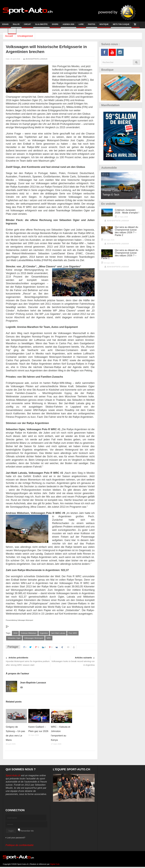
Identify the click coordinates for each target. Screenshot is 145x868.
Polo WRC (73, 633)
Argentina (44, 633)
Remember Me (27, 831)
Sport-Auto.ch (13, 776)
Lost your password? (16, 838)
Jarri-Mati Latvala (58, 633)
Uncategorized (27, 36)
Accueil (10, 36)
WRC (49, 638)
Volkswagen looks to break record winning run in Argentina (72, 661)
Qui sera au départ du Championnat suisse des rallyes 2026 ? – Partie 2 (126, 231)
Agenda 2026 (69, 26)
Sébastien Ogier (14, 638)
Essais (5, 26)
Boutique (104, 26)
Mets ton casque (121, 26)
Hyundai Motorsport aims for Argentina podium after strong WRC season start (28, 661)
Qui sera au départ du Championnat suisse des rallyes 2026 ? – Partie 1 (120, 254)
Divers (55, 26)
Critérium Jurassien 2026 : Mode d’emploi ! (127, 211)
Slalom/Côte (41, 26)
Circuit (27, 26)
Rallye (16, 26)
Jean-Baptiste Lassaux (36, 59)
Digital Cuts (55, 864)
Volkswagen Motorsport (34, 638)
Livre (81, 26)
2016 (15, 633)
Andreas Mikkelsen (29, 633)
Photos (92, 26)
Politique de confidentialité (20, 845)
